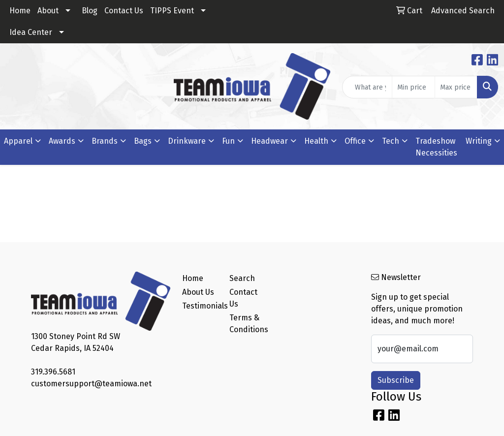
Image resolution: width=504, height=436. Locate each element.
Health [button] (316, 141)
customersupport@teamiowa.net (91, 384)
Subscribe (396, 380)
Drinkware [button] (187, 141)
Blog (90, 11)
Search (242, 278)
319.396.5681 (53, 372)
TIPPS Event (172, 11)
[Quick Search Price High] (456, 87)
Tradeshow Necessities (436, 147)
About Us (198, 292)
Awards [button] (62, 141)
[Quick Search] (367, 87)
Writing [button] (479, 141)
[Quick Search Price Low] (413, 87)
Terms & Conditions (247, 324)
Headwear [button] (269, 141)
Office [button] (355, 141)
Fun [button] (228, 141)
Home (20, 11)
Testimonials (200, 306)
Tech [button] (391, 141)
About (48, 11)
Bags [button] (143, 141)
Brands (105, 141)
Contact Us (124, 11)
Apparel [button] (18, 141)
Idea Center (31, 32)
